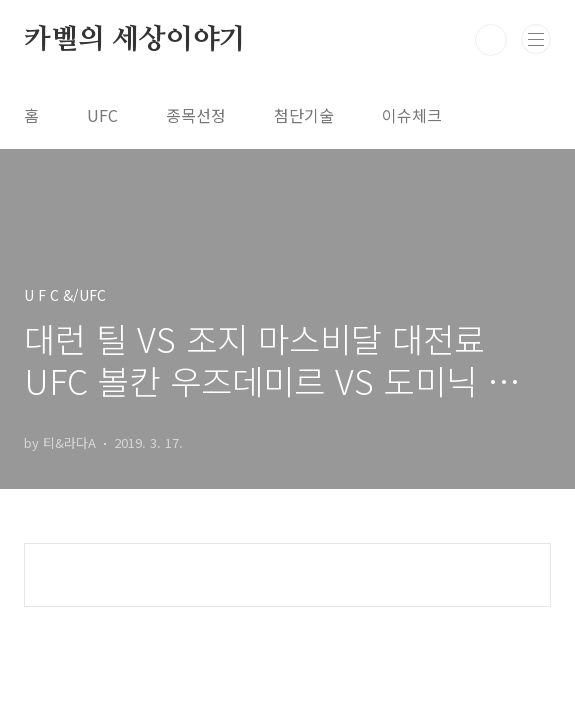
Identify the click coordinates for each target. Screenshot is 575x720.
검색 (491, 40)
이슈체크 (412, 115)
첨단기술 (304, 115)
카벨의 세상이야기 (135, 40)
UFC (102, 115)
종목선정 (196, 115)
